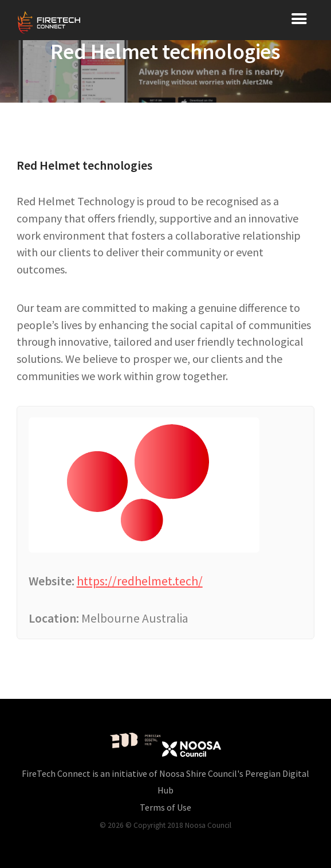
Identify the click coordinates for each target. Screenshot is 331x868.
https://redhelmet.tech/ (140, 581)
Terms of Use (165, 807)
